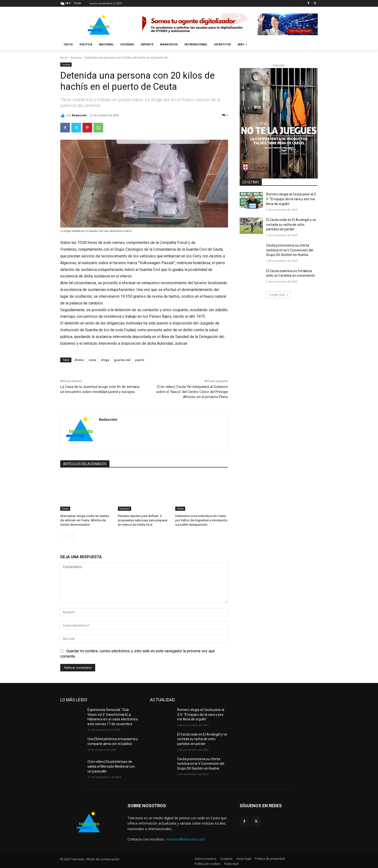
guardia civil (122, 360)
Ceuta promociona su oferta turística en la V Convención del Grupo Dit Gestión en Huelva (290, 250)
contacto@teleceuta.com (185, 839)
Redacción (79, 115)
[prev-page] (63, 536)
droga (105, 360)
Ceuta (65, 509)
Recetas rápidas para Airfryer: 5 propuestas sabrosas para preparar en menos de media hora (143, 520)
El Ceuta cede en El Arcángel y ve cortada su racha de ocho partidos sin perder (291, 224)
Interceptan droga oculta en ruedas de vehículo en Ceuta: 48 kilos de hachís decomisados (85, 520)
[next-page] (71, 536)
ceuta (92, 360)
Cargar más (279, 295)
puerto (140, 360)
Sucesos (76, 58)
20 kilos (79, 360)
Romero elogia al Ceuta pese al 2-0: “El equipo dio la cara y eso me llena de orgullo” (292, 199)
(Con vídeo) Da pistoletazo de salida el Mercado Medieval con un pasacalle (111, 766)
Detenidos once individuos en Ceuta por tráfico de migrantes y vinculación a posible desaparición (201, 520)
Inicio (64, 58)
